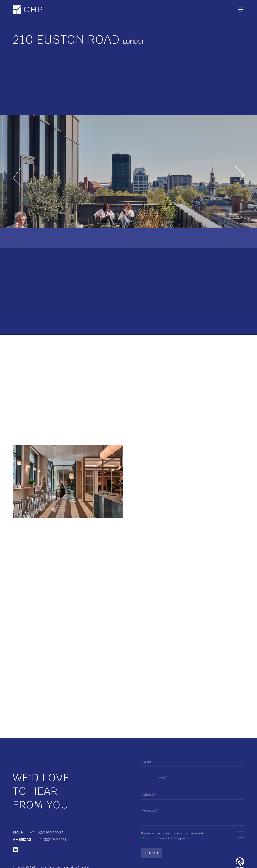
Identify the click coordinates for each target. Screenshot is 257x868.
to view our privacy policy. (165, 838)
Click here (148, 838)
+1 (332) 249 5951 (52, 840)
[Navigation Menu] (241, 10)
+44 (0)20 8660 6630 (46, 832)
